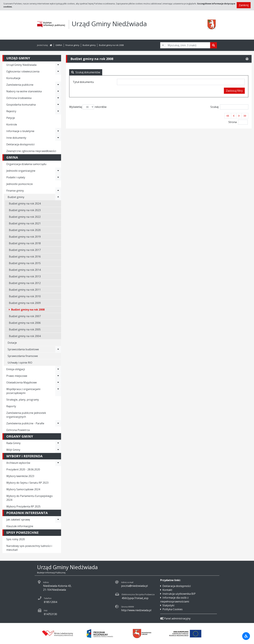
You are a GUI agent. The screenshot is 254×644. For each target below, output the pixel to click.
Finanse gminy (72, 45)
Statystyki (168, 605)
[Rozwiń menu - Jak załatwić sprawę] (58, 520)
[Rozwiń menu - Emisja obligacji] (58, 369)
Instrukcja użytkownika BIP (179, 594)
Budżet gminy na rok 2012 (25, 283)
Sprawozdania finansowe (23, 356)
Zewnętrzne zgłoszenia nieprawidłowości (31, 151)
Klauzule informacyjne (20, 526)
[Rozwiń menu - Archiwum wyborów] (58, 463)
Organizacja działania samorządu (26, 164)
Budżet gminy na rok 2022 (25, 217)
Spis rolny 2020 (16, 539)
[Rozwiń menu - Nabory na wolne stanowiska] (58, 91)
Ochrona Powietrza (18, 430)
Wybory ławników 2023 (20, 476)
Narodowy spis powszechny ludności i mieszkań (29, 548)
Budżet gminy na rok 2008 (111, 45)
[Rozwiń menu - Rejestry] (58, 111)
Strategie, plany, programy (23, 400)
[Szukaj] (214, 45)
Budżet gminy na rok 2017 (25, 250)
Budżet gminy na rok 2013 (25, 276)
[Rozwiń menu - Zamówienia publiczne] (58, 85)
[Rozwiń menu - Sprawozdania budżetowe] (58, 349)
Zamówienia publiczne (20, 85)
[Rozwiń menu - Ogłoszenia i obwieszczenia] (58, 71)
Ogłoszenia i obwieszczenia (23, 71)
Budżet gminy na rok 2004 (25, 336)
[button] (228, 116)
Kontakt (167, 590)
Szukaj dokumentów (86, 72)
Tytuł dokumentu (83, 82)
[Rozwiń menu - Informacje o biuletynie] (58, 131)
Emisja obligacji (16, 369)
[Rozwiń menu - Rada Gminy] (58, 443)
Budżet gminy (89, 45)
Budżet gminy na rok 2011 (25, 290)
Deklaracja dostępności (20, 144)
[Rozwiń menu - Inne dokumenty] (58, 138)
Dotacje (12, 343)
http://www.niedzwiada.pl (136, 610)
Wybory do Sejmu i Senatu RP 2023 (27, 483)
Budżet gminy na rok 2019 (25, 237)
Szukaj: (229, 107)
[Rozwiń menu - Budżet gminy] (58, 197)
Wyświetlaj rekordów (88, 107)
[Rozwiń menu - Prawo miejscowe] (58, 376)
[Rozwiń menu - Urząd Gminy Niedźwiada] (58, 65)
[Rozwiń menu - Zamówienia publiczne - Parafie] (58, 423)
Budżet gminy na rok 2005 (25, 329)
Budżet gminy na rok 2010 (25, 296)
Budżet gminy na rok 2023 (25, 210)
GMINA (59, 45)
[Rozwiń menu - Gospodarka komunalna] (58, 105)
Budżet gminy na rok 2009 (25, 303)
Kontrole (12, 124)
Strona (233, 122)
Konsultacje (13, 78)
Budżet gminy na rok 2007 (25, 316)
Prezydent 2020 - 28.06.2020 (23, 469)
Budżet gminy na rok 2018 (25, 243)
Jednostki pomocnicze (20, 184)
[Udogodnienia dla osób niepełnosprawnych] (246, 636)
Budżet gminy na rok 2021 (25, 223)
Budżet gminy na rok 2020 (25, 230)
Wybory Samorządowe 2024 (23, 489)
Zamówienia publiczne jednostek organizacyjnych (26, 415)
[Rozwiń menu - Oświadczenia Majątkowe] (58, 382)
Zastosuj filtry (234, 91)
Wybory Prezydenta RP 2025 (23, 506)
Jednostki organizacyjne (21, 171)
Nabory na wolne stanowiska (24, 91)
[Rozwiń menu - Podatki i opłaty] (58, 177)
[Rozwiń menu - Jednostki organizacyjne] (58, 171)
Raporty (11, 406)
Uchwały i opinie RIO (20, 363)
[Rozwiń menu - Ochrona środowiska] (58, 98)
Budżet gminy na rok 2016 (25, 257)
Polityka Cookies (173, 609)
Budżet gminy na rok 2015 (25, 263)
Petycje (11, 118)
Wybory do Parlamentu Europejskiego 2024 (29, 498)
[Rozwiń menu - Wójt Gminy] (58, 450)
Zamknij (244, 5)
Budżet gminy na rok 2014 (25, 270)
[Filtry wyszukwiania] (163, 45)
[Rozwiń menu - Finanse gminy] (58, 191)
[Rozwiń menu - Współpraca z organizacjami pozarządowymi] (58, 391)
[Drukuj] (247, 59)
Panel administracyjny (175, 618)
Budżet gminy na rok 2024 (25, 204)
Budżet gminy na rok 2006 (25, 323)
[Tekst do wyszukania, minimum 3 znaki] (188, 45)
